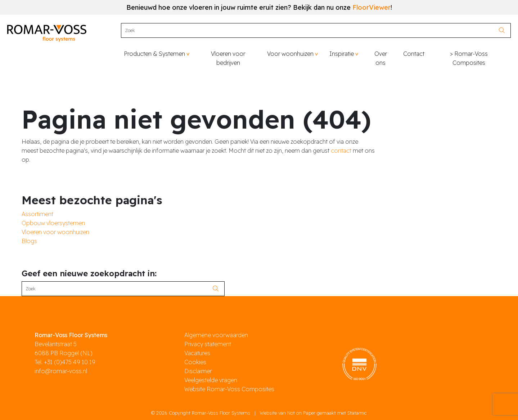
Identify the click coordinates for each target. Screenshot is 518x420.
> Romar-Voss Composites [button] (469, 58)
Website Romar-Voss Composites (229, 389)
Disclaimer (198, 371)
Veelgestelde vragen (211, 380)
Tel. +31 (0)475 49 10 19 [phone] (65, 362)
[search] (504, 30)
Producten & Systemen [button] (154, 54)
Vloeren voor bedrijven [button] (228, 58)
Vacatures (197, 353)
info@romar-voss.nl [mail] (61, 371)
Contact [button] (414, 54)
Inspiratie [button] (342, 54)
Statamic (357, 413)
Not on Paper (301, 413)
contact (341, 151)
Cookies (195, 362)
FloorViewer (371, 7)
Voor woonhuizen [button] (290, 54)
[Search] (309, 30)
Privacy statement (208, 344)
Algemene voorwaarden (216, 335)
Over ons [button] (381, 58)
